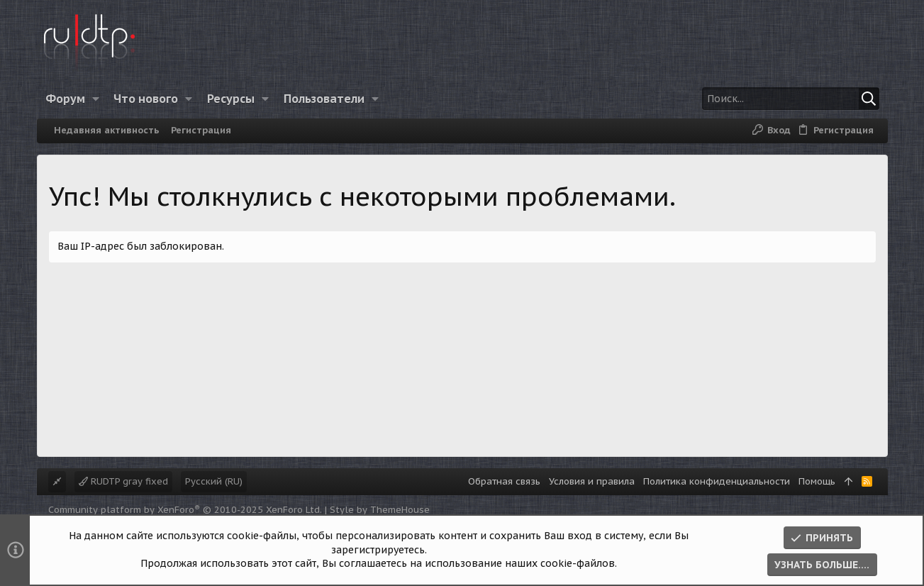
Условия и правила (592, 481)
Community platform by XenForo (185, 510)
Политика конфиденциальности (717, 481)
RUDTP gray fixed (123, 481)
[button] (95, 99)
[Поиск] (791, 99)
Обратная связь (504, 481)
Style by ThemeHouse (380, 510)
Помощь (817, 481)
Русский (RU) (214, 481)
